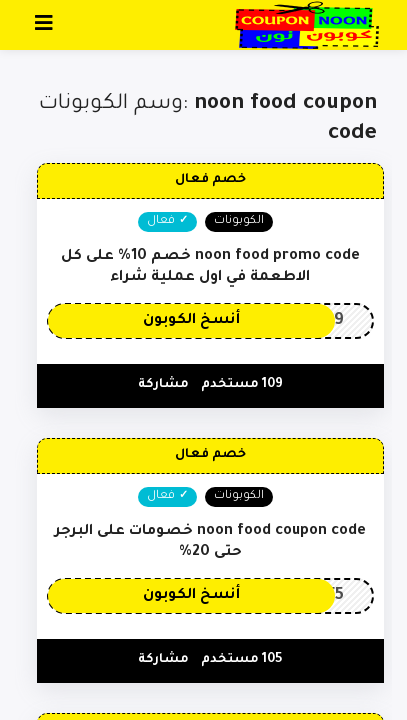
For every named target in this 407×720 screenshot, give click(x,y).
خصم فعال (210, 180)
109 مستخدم (242, 385)
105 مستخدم (241, 660)
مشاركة (163, 385)
